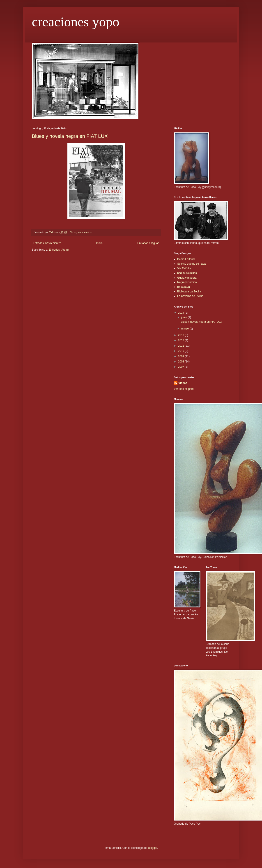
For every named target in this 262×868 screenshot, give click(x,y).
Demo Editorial (186, 259)
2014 (182, 313)
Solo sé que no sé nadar (192, 264)
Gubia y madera (187, 278)
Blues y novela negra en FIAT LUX (70, 136)
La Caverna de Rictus (190, 296)
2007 (182, 367)
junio (185, 317)
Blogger (153, 848)
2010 (182, 351)
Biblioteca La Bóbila (189, 292)
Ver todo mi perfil (184, 389)
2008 (182, 362)
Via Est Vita (184, 268)
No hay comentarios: (81, 232)
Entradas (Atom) (59, 250)
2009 (182, 356)
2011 (182, 346)
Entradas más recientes (47, 243)
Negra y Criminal (187, 282)
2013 (182, 335)
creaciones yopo (76, 22)
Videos (183, 383)
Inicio (99, 243)
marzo (185, 329)
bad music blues (187, 273)
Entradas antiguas (148, 243)
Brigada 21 (184, 287)
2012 (182, 340)
